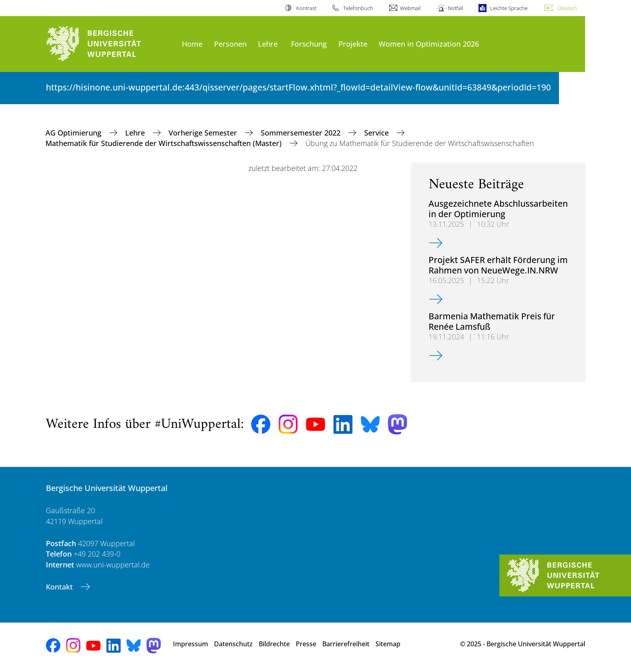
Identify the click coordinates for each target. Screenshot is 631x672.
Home (192, 44)
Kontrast (306, 8)
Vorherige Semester (204, 133)
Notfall (456, 8)
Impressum (191, 644)
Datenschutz (233, 644)
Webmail (410, 8)
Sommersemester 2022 (302, 133)
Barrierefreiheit (346, 644)
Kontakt (60, 587)
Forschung (309, 44)
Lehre (268, 44)
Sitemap (388, 644)
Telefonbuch (358, 8)
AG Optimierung (74, 133)
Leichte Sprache (509, 8)
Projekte (353, 44)
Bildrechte (274, 644)
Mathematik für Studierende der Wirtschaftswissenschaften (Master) (165, 143)
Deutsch (567, 8)
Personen (230, 44)
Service (377, 133)
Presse (306, 644)
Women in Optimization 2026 (429, 44)
